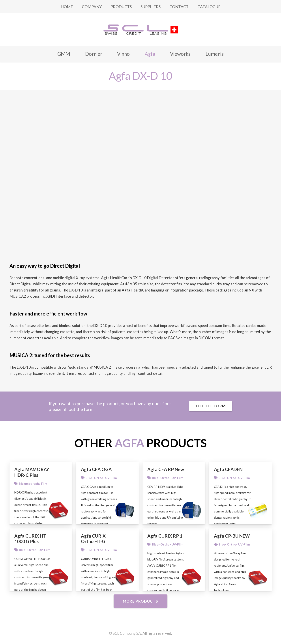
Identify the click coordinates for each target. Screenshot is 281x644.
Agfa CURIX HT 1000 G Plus (30, 539)
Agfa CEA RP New (166, 469)
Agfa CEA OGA (96, 469)
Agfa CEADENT (230, 469)
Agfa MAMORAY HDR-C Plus (32, 472)
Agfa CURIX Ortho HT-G (93, 539)
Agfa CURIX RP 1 (165, 536)
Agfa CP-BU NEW (232, 536)
